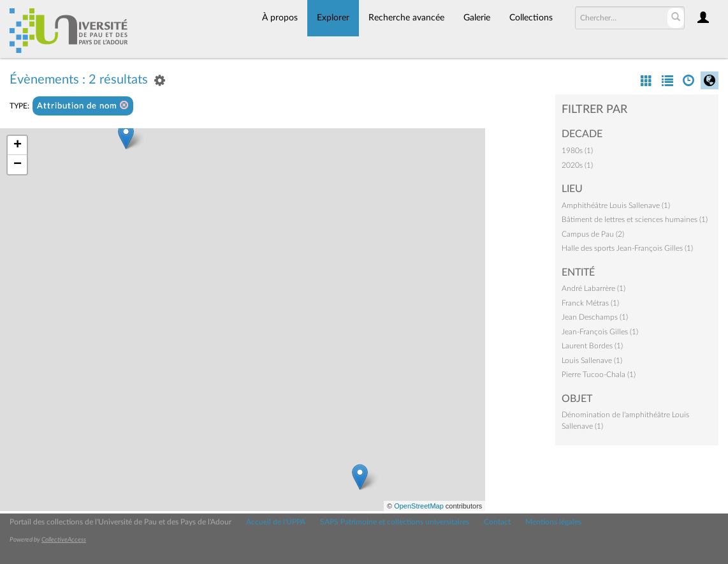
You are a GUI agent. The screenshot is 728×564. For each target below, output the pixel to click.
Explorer (333, 18)
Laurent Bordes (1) (592, 346)
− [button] (18, 165)
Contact (497, 522)
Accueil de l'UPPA (276, 522)
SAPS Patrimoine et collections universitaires (395, 522)
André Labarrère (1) (593, 288)
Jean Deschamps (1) (595, 317)
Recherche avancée (406, 18)
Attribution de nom (83, 106)
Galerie (477, 18)
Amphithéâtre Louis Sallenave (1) (616, 205)
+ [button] (18, 145)
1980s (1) (577, 151)
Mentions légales (553, 522)
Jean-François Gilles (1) (600, 332)
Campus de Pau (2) (593, 234)
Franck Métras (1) (590, 303)
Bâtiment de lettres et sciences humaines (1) (635, 219)
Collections (531, 18)
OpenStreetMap (419, 506)
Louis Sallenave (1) (592, 360)
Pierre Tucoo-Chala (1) (599, 375)
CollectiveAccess (64, 540)
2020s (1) (577, 165)
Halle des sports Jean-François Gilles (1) (627, 248)
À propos (280, 18)
